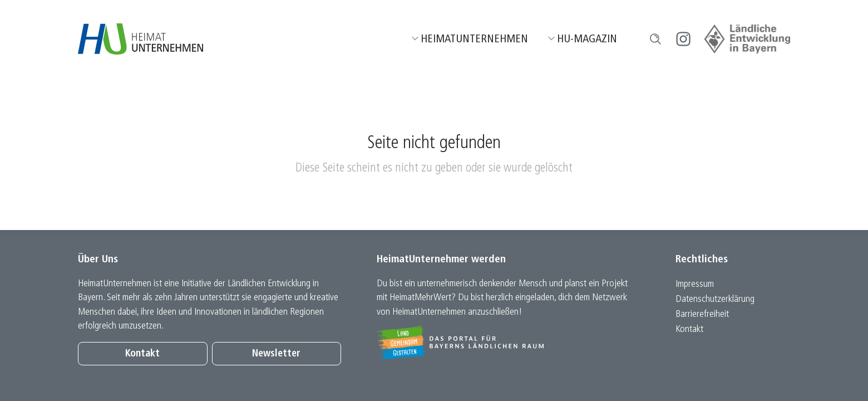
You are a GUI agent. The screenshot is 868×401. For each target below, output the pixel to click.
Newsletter (276, 354)
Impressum (695, 284)
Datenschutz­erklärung (715, 299)
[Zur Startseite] (140, 39)
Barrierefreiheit (702, 314)
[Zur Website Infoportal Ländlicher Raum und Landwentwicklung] (508, 343)
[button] (655, 39)
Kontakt (142, 354)
